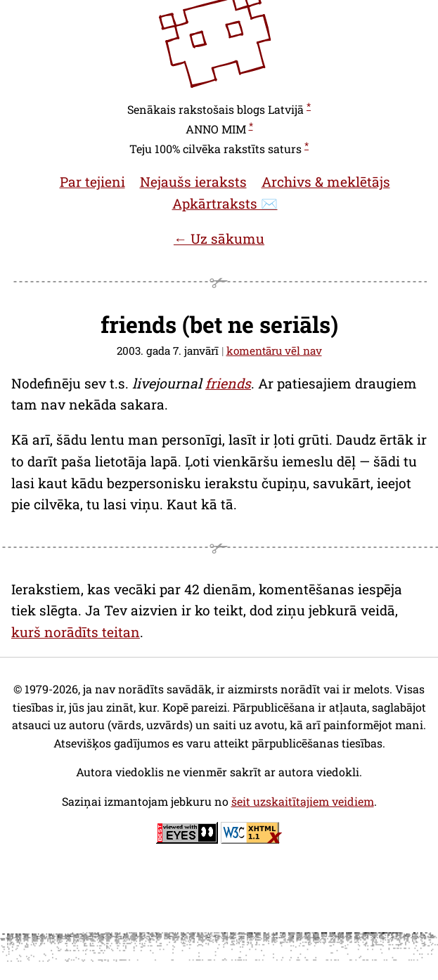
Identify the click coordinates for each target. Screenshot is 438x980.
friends (228, 383)
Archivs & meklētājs (326, 182)
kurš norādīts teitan (76, 632)
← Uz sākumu (219, 239)
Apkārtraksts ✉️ (225, 203)
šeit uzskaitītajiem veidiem (303, 801)
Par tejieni (92, 182)
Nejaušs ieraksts (193, 182)
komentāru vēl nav (274, 351)
